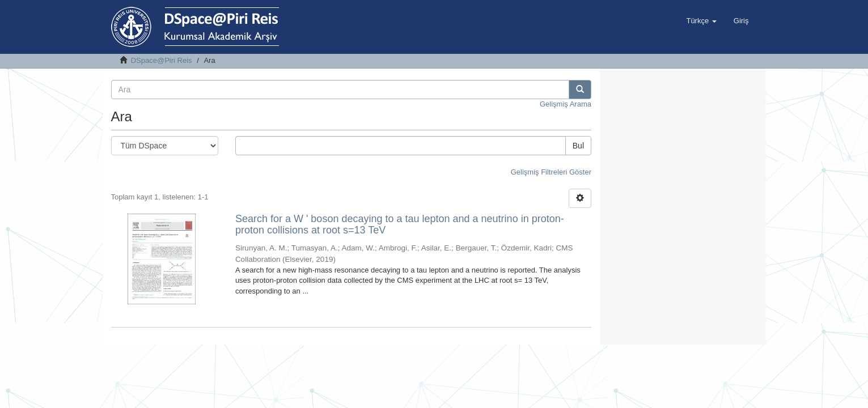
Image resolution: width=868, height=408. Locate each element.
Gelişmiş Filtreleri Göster (551, 172)
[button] (701, 21)
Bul (578, 146)
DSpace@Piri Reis (162, 60)
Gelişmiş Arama (566, 104)
